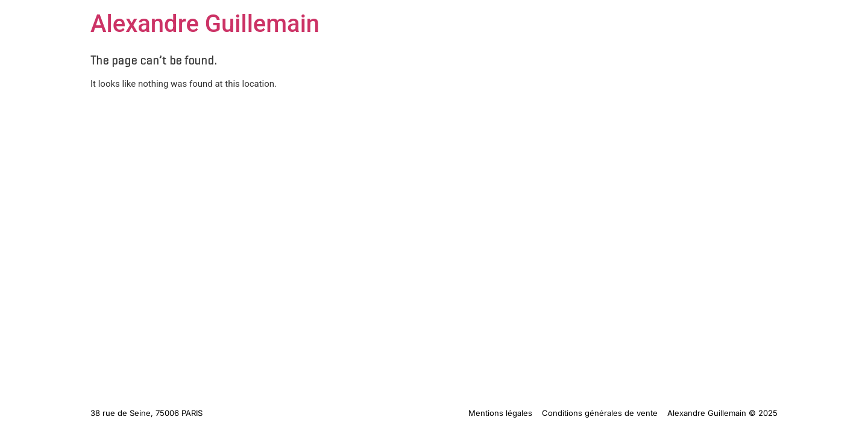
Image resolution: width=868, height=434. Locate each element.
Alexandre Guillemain (205, 24)
